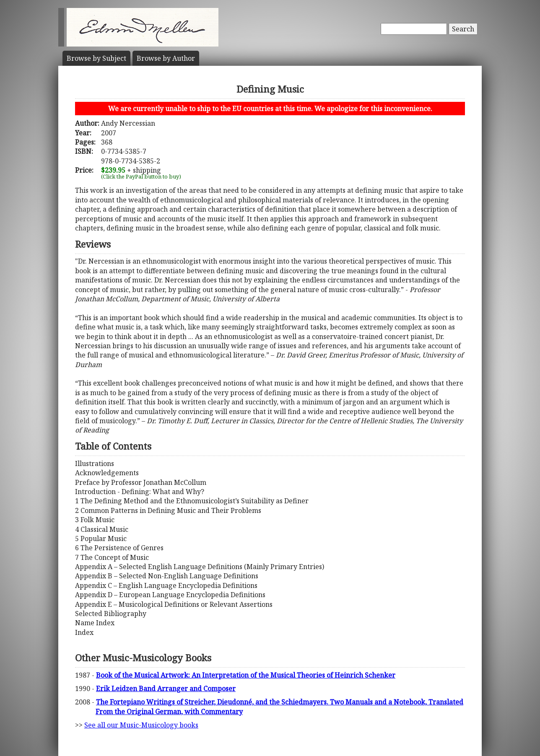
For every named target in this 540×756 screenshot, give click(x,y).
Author (166, 58)
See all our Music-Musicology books (141, 725)
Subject (96, 58)
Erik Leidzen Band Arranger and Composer (166, 689)
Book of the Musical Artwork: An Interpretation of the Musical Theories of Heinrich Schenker (246, 675)
